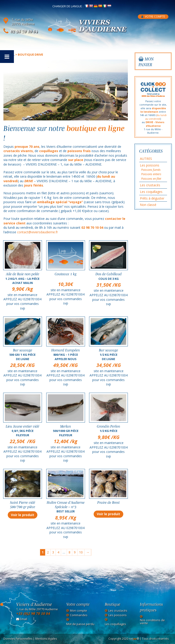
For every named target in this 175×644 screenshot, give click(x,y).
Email (22, 619)
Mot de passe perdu (80, 624)
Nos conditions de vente (152, 622)
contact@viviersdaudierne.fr (37, 232)
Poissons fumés (151, 170)
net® (134, 639)
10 (81, 552)
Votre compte (153, 17)
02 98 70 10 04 (24, 31)
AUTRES (146, 159)
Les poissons (150, 165)
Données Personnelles (18, 639)
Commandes (79, 615)
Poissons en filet (151, 179)
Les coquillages (151, 192)
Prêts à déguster (152, 198)
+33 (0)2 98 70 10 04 (33, 613)
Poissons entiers (151, 174)
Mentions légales (46, 639)
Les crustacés (150, 185)
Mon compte (78, 611)
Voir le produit (23, 515)
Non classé (148, 205)
